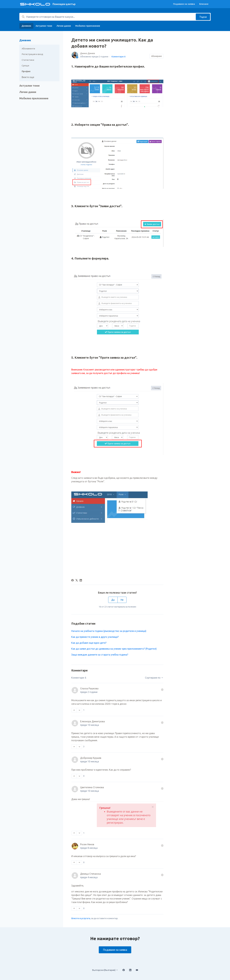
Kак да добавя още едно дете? (89, 643)
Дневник (26, 26)
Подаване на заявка (184, 4)
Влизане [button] (204, 4)
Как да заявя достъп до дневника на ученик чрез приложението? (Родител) (114, 649)
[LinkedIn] (81, 581)
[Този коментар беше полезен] (74, 710)
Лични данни (64, 26)
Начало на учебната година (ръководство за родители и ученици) (109, 631)
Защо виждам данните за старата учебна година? (100, 655)
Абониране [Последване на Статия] (156, 56)
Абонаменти (28, 49)
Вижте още (28, 77)
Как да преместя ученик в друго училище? (95, 637)
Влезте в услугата (81, 918)
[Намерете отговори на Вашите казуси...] (115, 17)
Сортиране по (154, 678)
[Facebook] (72, 581)
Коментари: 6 (118, 57)
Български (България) (105, 970)
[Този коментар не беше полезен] (79, 710)
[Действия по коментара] (162, 690)
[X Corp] (77, 581)
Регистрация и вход (32, 54)
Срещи (25, 66)
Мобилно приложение (88, 26)
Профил (26, 71)
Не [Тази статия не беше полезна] (122, 600)
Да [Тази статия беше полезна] (113, 600)
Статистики (28, 60)
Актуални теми (44, 26)
